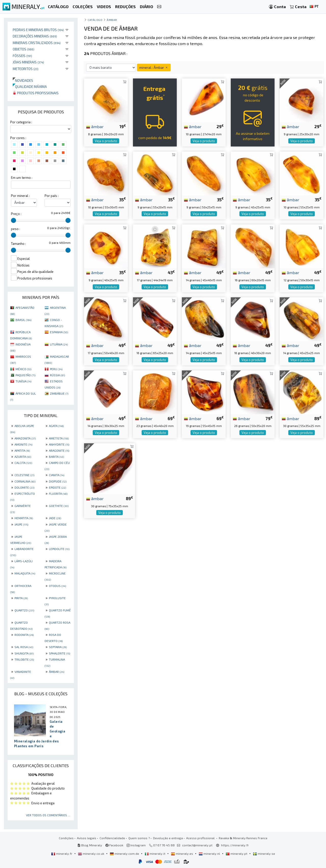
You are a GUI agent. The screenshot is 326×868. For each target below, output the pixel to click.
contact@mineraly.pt (197, 845)
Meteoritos (26, 69)
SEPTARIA (58, 647)
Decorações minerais (35, 36)
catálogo (95, 20)
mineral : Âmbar (154, 67)
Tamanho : (18, 244)
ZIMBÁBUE (59, 393)
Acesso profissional (201, 838)
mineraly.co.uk (91, 853)
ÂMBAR (57, 672)
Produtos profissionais (36, 93)
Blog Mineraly (90, 845)
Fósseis (22, 56)
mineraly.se (264, 853)
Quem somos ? (139, 838)
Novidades (23, 80)
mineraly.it (155, 853)
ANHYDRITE (59, 444)
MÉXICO (23, 369)
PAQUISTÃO (25, 375)
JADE (55, 518)
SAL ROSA (24, 647)
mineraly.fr (62, 853)
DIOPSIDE (58, 481)
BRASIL (23, 320)
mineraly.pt (237, 853)
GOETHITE (59, 506)
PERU (56, 369)
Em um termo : (22, 178)
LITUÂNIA (59, 344)
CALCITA (23, 463)
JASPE (21, 524)
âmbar (95, 126)
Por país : (52, 196)
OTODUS (57, 586)
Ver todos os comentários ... (48, 815)
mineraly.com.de (125, 853)
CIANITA (57, 475)
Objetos (24, 49)
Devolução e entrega (168, 838)
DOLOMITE (24, 487)
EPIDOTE (57, 487)
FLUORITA (58, 493)
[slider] (13, 220)
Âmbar (112, 20)
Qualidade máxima (30, 86)
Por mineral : (20, 196)
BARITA (56, 457)
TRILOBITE (24, 659)
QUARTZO (24, 610)
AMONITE (23, 444)
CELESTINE (24, 475)
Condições (66, 838)
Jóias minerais (28, 62)
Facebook (114, 845)
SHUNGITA (24, 653)
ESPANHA (59, 332)
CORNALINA (25, 481)
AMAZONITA (25, 438)
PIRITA (21, 598)
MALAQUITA (25, 573)
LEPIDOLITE (59, 549)
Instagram (136, 845)
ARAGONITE (59, 450)
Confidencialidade (112, 838)
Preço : (16, 214)
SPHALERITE (59, 653)
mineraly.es (182, 853)
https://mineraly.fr (235, 845)
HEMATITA (24, 518)
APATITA (22, 450)
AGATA (56, 426)
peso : (16, 229)
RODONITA (24, 635)
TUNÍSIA (23, 381)
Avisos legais (87, 838)
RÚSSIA (57, 375)
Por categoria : (21, 122)
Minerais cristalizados (37, 43)
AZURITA (23, 457)
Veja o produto (106, 141)
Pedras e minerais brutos (38, 30)
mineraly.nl (210, 853)
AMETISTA (59, 438)
